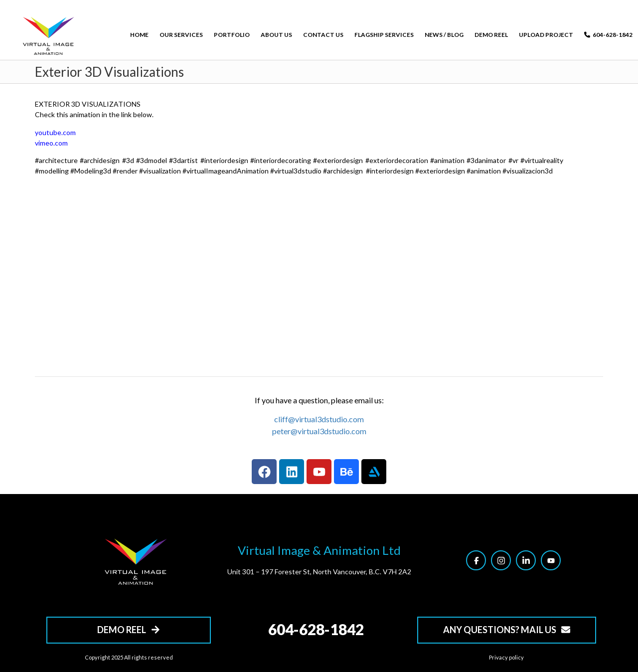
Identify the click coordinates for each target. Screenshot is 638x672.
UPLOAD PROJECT (546, 35)
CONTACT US (323, 35)
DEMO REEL (491, 35)
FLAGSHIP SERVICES (384, 35)
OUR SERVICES (181, 35)
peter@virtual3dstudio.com (319, 431)
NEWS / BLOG (444, 35)
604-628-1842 (608, 35)
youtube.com (55, 132)
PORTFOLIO (232, 35)
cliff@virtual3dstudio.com (319, 419)
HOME (139, 35)
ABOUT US (276, 35)
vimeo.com (51, 143)
